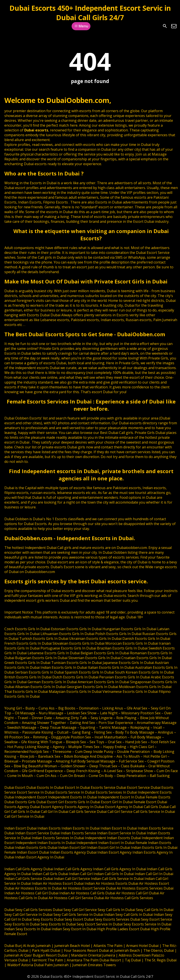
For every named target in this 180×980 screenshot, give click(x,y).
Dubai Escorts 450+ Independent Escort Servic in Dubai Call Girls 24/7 (90, 13)
